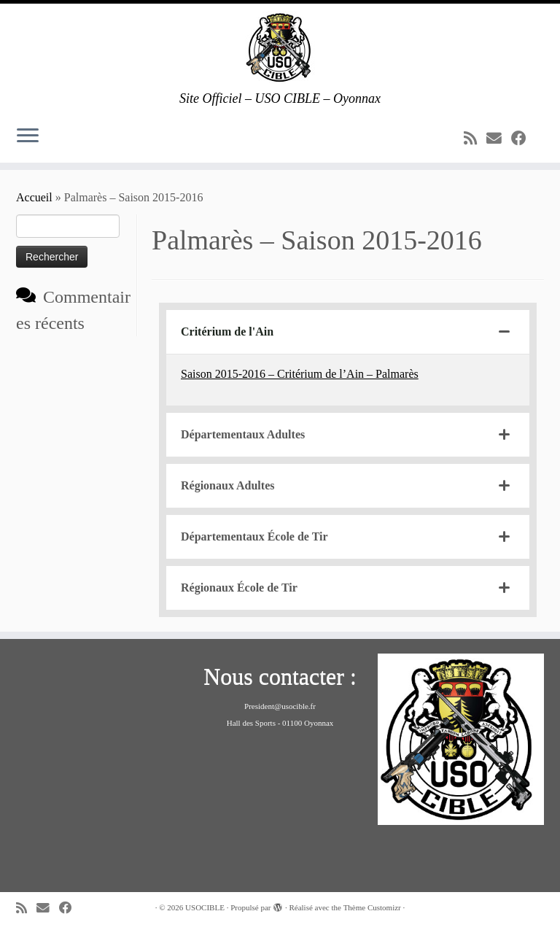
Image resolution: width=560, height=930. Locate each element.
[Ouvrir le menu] (28, 136)
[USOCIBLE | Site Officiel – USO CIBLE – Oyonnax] (280, 47)
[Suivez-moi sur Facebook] (524, 138)
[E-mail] (499, 138)
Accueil (34, 197)
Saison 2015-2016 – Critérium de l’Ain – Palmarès (300, 374)
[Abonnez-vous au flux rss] (475, 138)
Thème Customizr (372, 907)
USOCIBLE (205, 907)
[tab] (348, 332)
